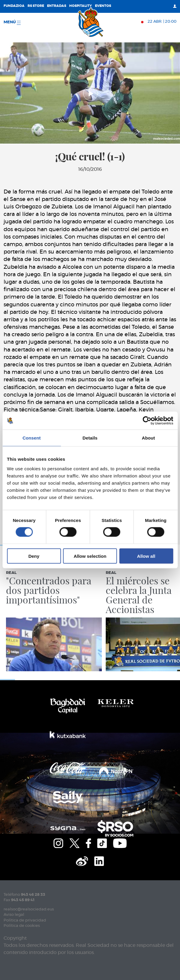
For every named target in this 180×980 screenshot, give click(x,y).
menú (12, 23)
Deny (34, 556)
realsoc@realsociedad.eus (29, 909)
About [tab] (149, 438)
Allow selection (90, 556)
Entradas (57, 6)
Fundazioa (14, 6)
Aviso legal (14, 915)
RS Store (36, 6)
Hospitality (81, 6)
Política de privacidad (25, 920)
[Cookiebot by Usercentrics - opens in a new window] (147, 421)
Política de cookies (22, 926)
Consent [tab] (32, 438)
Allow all (146, 556)
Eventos (103, 6)
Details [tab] (90, 438)
